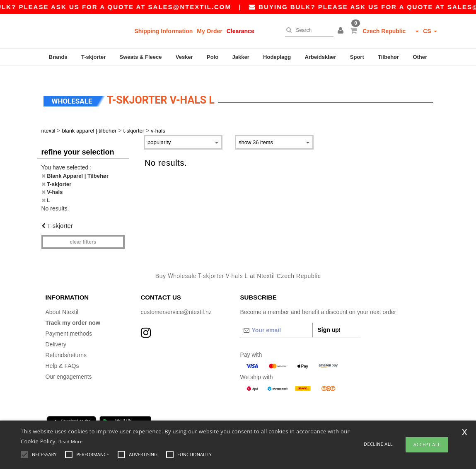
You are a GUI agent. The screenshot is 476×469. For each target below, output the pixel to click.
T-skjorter (93, 57)
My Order (209, 31)
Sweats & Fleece (141, 57)
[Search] (307, 30)
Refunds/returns (66, 343)
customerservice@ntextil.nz (176, 300)
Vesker (184, 57)
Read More (71, 441)
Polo (213, 57)
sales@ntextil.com (199, 7)
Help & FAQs (62, 354)
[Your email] (276, 319)
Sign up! (329, 318)
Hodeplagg (277, 57)
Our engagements (69, 365)
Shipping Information (164, 31)
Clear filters (83, 230)
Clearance (240, 31)
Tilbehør (388, 57)
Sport (357, 57)
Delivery (56, 333)
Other (420, 57)
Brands (58, 57)
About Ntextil (62, 300)
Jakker (241, 57)
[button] (342, 31)
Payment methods (69, 322)
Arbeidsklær (321, 57)
